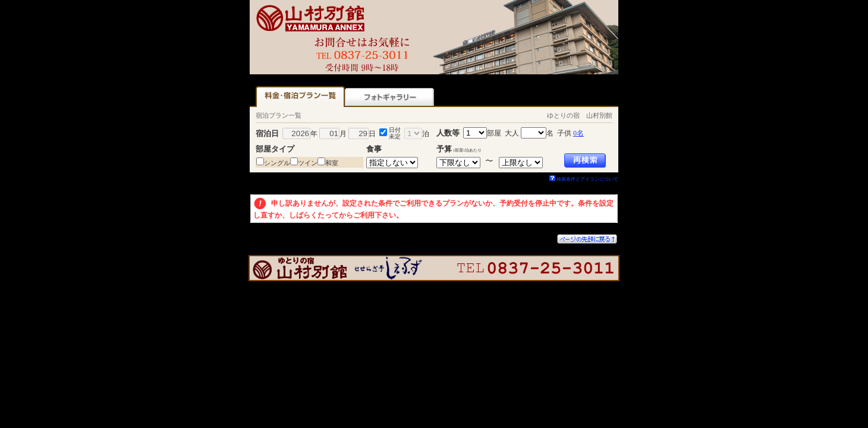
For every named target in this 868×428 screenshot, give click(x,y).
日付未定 (395, 133)
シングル (277, 163)
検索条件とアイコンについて (584, 179)
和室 (332, 163)
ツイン (308, 163)
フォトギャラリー (389, 97)
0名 (578, 133)
